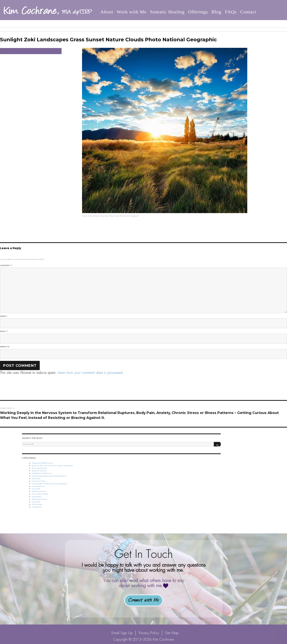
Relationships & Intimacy (40, 499)
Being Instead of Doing (39, 468)
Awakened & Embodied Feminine (42, 463)
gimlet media (36, 479)
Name (4, 316)
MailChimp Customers (39, 491)
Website (5, 347)
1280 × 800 (4, 53)
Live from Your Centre (39, 481)
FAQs (231, 12)
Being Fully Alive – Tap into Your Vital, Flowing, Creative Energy (52, 466)
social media (36, 502)
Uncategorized (37, 507)
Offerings (198, 12)
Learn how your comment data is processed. (91, 373)
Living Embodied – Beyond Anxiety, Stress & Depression (49, 484)
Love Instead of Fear (38, 486)
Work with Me (132, 12)
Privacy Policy (149, 633)
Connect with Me (144, 600)
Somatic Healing (167, 12)
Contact (248, 12)
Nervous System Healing (40, 494)
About (107, 12)
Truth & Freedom (37, 504)
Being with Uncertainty (39, 471)
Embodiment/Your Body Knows (42, 473)
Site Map (172, 633)
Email (4, 331)
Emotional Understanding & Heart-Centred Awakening (49, 476)
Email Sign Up (122, 633)
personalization (37, 497)
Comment (6, 265)
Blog (216, 12)
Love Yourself (36, 489)
